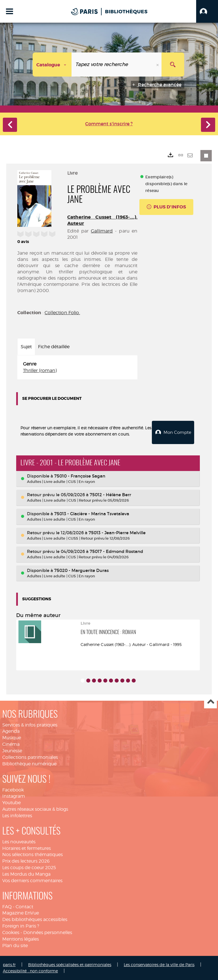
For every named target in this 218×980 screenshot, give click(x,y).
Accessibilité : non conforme (30, 971)
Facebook (13, 790)
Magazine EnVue (21, 913)
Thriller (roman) (40, 370)
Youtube (11, 803)
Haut (210, 702)
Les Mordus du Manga (26, 874)
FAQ (7, 907)
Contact (24, 907)
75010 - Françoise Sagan (80, 476)
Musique (12, 738)
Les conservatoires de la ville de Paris (159, 965)
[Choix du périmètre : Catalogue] (52, 65)
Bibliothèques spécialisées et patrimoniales (70, 965)
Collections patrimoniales (30, 757)
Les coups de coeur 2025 (29, 868)
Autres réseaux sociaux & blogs (35, 809)
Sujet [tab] (26, 347)
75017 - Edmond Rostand (116, 551)
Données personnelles (48, 933)
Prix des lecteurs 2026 (26, 861)
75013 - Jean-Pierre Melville (117, 533)
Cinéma (11, 744)
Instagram (14, 796)
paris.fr (9, 965)
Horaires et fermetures (27, 848)
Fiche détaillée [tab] (54, 347)
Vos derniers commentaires (32, 881)
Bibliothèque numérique (29, 764)
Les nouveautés (19, 842)
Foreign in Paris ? (21, 926)
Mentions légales (21, 939)
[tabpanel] (77, 367)
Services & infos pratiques (30, 725)
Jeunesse (12, 751)
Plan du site (15, 946)
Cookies (11, 933)
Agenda (11, 731)
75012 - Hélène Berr (110, 495)
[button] (207, 11)
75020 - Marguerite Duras (81, 570)
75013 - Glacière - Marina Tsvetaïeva (92, 514)
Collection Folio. (62, 313)
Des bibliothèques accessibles (35, 919)
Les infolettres (17, 816)
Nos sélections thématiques (33, 855)
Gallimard (102, 231)
